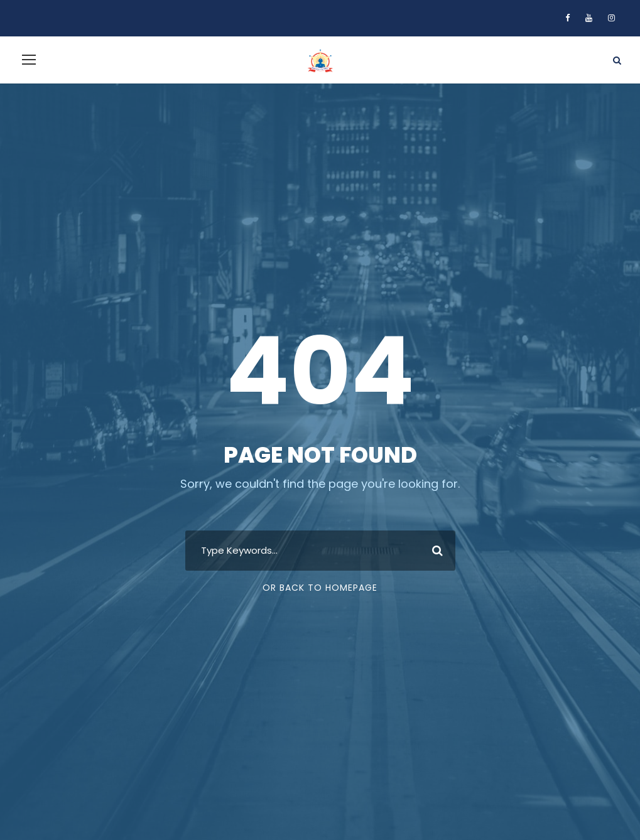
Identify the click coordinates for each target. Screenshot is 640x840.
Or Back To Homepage (320, 588)
